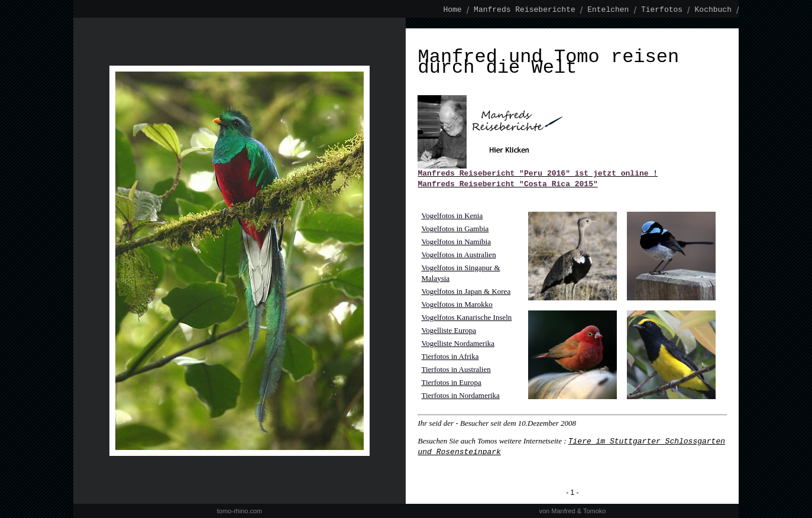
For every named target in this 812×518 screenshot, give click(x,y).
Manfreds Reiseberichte (525, 10)
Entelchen (608, 10)
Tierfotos (662, 10)
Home (453, 10)
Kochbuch (713, 10)
